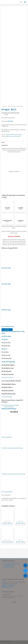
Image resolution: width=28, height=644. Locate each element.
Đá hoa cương (12, 106)
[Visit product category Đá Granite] (7, 206)
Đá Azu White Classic (8, 326)
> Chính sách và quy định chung (11, 564)
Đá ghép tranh (9, 135)
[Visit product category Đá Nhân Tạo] (21, 218)
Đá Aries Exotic (6, 268)
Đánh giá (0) (5, 145)
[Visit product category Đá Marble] (21, 206)
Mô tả (3, 143)
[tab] (14, 143)
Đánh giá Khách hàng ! (9, 409)
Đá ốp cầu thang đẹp (8, 362)
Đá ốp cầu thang (6, 336)
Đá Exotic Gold (6, 284)
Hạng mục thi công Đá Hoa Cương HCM (13, 332)
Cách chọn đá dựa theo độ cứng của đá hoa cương (12, 448)
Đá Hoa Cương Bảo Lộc (7, 437)
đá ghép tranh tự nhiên (9, 136)
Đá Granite (14, 135)
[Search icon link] (21, 2)
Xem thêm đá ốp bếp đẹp (7, 397)
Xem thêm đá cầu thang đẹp (7, 377)
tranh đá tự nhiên (17, 136)
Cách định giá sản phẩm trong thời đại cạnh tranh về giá (13, 474)
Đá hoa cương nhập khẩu (7, 492)
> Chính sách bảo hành (8, 565)
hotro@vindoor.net (9, 587)
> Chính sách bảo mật (8, 567)
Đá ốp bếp (5, 339)
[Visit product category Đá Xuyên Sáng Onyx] (7, 218)
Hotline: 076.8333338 (9, 585)
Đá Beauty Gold (6, 310)
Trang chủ (4, 106)
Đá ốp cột (4, 349)
